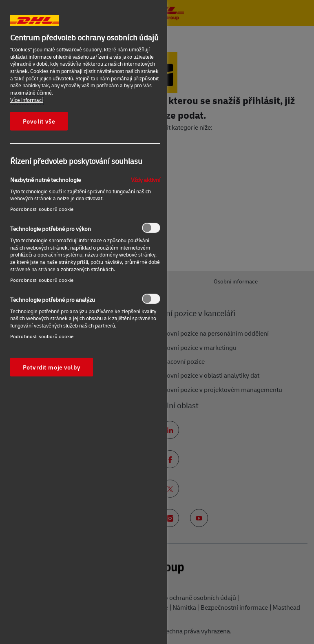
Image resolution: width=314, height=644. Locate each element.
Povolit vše (39, 121)
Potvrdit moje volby (52, 367)
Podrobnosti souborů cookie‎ (42, 209)
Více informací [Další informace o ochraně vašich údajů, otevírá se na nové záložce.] (27, 100)
